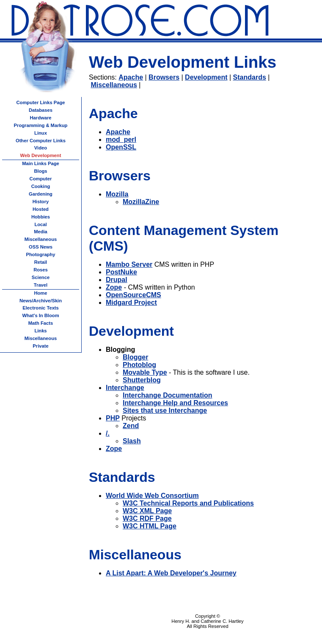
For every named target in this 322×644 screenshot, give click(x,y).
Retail (41, 262)
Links (40, 331)
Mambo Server (129, 264)
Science (41, 277)
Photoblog (139, 365)
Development (206, 77)
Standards (250, 77)
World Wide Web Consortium (152, 496)
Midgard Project (131, 303)
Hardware (41, 118)
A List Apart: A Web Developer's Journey (171, 573)
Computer (41, 179)
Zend (131, 426)
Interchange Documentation (168, 395)
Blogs (40, 171)
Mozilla (117, 194)
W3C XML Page (147, 511)
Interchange (125, 388)
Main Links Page (41, 163)
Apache (131, 77)
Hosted (41, 209)
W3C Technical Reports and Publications (188, 503)
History (41, 202)
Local (40, 224)
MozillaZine (141, 202)
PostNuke (121, 272)
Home (40, 293)
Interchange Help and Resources (175, 403)
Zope (114, 287)
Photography (41, 254)
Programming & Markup (41, 125)
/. (108, 433)
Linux (41, 133)
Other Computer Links (41, 141)
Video (41, 148)
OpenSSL (121, 147)
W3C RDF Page (147, 518)
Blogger (135, 357)
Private (40, 346)
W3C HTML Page (150, 526)
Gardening (41, 194)
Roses (41, 270)
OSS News (41, 247)
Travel (41, 285)
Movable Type (145, 372)
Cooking (41, 186)
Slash (132, 441)
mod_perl (121, 140)
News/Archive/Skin (41, 301)
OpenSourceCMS (133, 295)
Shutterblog (142, 380)
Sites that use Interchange (165, 410)
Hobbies (41, 217)
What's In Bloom (40, 315)
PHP (113, 418)
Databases (41, 110)
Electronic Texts (41, 308)
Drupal (117, 280)
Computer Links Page (40, 102)
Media (41, 232)
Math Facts (41, 323)
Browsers (164, 77)
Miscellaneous (114, 85)
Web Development (41, 155)
